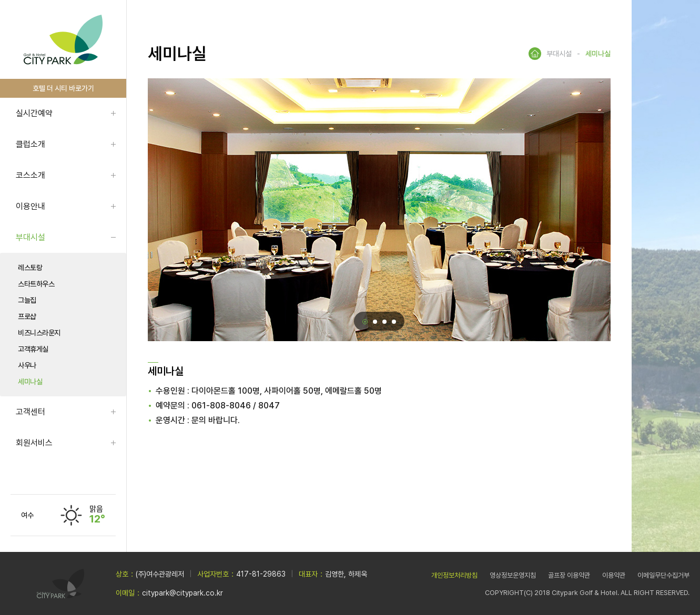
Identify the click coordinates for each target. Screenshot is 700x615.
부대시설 (31, 237)
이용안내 (31, 206)
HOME (535, 54)
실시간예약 (34, 113)
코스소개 (31, 175)
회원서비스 (34, 443)
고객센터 (31, 412)
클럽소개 (31, 144)
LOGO (63, 40)
